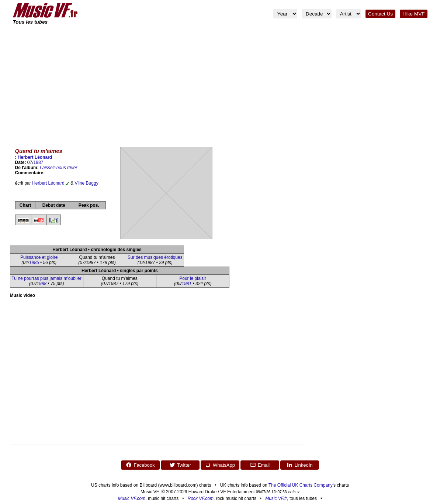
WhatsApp (220, 465)
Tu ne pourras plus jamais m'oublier (46, 278)
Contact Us (380, 14)
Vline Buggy (87, 183)
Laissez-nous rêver (58, 168)
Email (260, 465)
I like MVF (413, 14)
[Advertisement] (220, 81)
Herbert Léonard (35, 157)
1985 (34, 263)
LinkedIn (299, 465)
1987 (39, 162)
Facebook (140, 465)
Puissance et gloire (39, 257)
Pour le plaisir (193, 278)
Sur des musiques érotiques (155, 257)
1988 (41, 284)
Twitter (180, 465)
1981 (186, 284)
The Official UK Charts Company (301, 485)
